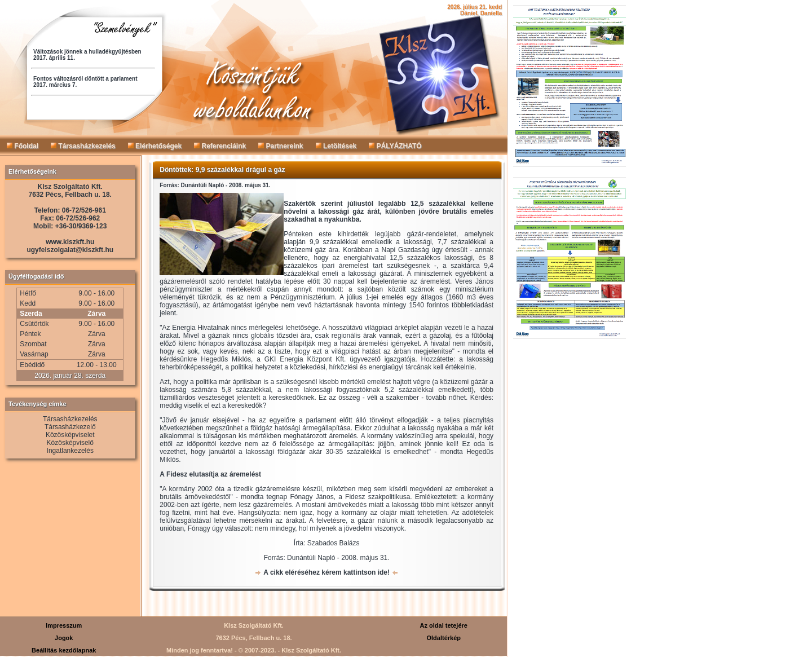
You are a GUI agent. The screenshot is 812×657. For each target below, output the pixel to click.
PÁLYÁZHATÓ (395, 146)
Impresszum (64, 625)
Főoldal (23, 146)
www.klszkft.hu (70, 242)
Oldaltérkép (443, 638)
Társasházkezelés (83, 146)
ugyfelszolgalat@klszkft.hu (70, 250)
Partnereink (281, 146)
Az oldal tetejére (444, 625)
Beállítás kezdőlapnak (64, 650)
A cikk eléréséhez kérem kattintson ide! (326, 572)
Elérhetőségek (155, 146)
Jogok (64, 638)
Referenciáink (220, 146)
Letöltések (336, 146)
